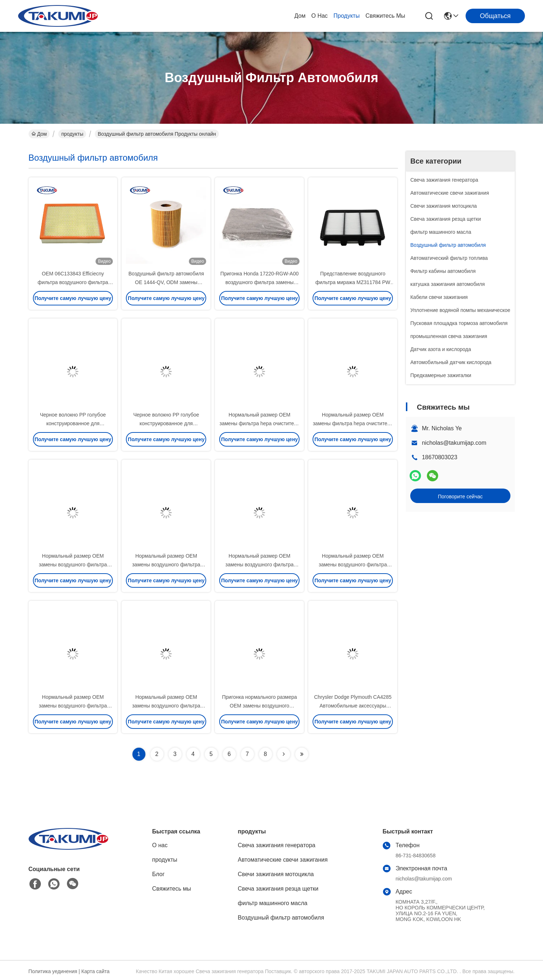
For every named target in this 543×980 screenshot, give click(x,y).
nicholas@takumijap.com (454, 443)
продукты (347, 16)
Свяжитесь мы (385, 16)
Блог (159, 874)
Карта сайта (96, 971)
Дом (300, 16)
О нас (320, 16)
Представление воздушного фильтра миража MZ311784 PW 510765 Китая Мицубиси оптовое (353, 282)
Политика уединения (53, 971)
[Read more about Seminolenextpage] (284, 754)
